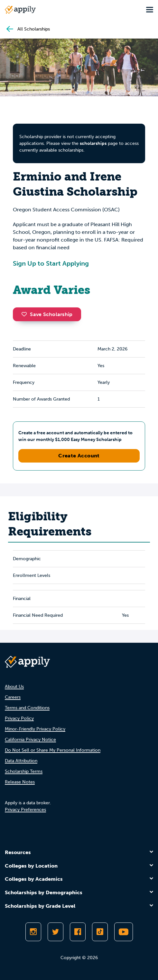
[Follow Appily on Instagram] (33, 932)
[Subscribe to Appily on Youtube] (124, 932)
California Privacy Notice (30, 740)
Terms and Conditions (27, 708)
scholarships (93, 143)
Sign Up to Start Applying (51, 263)
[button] (26, 314)
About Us (14, 687)
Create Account (79, 456)
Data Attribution (21, 761)
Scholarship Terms (24, 771)
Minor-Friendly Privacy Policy (35, 729)
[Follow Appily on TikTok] (100, 932)
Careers (13, 697)
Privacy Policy (19, 718)
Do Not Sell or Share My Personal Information (53, 750)
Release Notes (20, 782)
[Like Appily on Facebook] (78, 932)
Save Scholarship (47, 314)
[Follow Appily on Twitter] (56, 932)
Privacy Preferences (25, 810)
